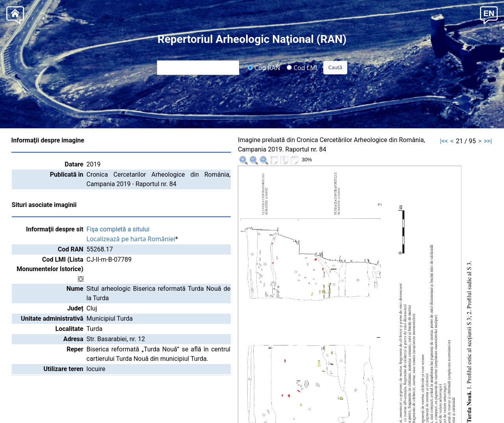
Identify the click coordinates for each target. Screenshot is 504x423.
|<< (444, 141)
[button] (489, 14)
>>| (488, 141)
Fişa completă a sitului (118, 229)
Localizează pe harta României (131, 239)
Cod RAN (264, 67)
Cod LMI (302, 67)
